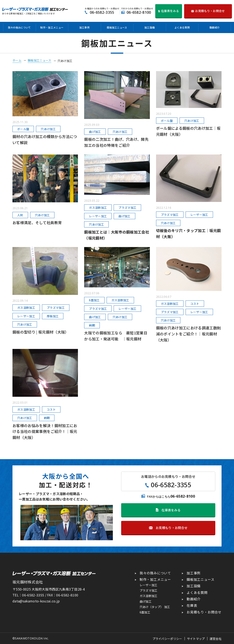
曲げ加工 (146, 601)
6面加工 (145, 612)
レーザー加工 (149, 585)
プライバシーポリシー (167, 639)
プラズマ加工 (149, 590)
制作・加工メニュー (52, 27)
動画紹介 (215, 27)
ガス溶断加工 (149, 596)
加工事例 (84, 27)
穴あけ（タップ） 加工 (155, 607)
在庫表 (192, 605)
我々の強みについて (19, 27)
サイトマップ (196, 639)
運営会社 (216, 639)
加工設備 (150, 27)
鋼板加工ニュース (117, 27)
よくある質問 (182, 27)
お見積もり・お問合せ (204, 612)
